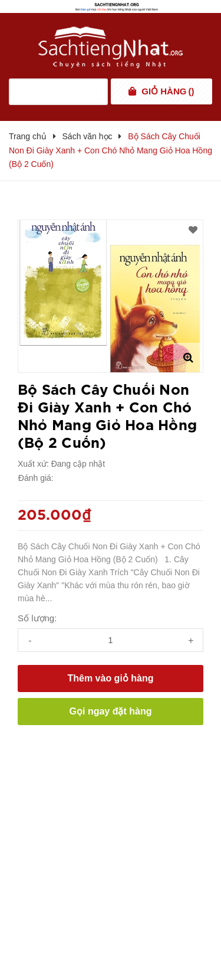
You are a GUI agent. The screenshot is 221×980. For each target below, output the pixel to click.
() (168, 91)
